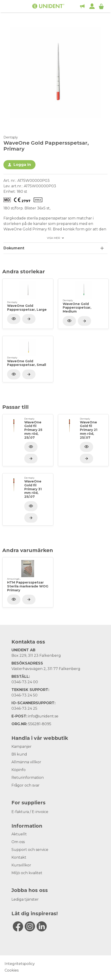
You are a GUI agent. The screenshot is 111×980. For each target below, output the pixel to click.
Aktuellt (19, 834)
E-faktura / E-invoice (30, 812)
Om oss (18, 842)
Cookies (12, 970)
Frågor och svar (26, 785)
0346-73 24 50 (24, 695)
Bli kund (19, 754)
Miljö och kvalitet (27, 873)
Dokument (14, 248)
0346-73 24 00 (25, 682)
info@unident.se (43, 716)
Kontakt (19, 857)
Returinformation (28, 778)
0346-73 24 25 (24, 708)
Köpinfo (19, 770)
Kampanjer (22, 747)
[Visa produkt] (29, 319)
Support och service (30, 850)
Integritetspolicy (20, 964)
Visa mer (54, 238)
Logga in (22, 165)
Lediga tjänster (25, 899)
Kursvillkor (21, 865)
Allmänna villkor (26, 762)
